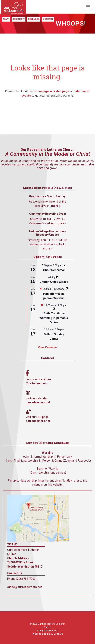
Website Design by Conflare (48, 634)
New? (6, 19)
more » (56, 206)
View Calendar (47, 347)
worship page (60, 91)
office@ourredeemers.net (24, 587)
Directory (18, 19)
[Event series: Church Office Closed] (58, 277)
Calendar (34, 19)
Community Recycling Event (48, 214)
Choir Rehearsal (54, 270)
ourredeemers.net (38, 402)
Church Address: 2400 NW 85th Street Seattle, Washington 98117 (25, 562)
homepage (41, 91)
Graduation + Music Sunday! (48, 196)
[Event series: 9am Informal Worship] (66, 289)
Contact (48, 19)
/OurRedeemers (36, 383)
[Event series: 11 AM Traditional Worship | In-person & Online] (54, 309)
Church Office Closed (54, 282)
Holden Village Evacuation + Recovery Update (48, 233)
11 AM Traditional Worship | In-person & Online (54, 318)
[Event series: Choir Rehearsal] (64, 265)
